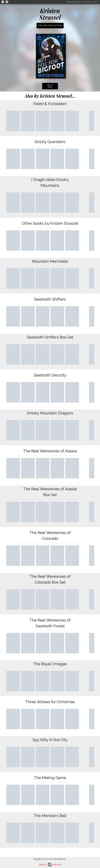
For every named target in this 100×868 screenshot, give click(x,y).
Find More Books (74, 2)
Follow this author (50, 25)
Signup (86, 2)
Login (94, 2)
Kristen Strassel (50, 14)
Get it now (50, 86)
